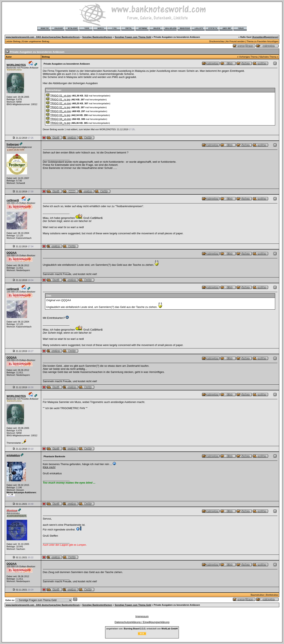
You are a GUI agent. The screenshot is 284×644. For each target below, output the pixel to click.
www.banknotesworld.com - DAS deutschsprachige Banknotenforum (43, 37)
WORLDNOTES (16, 65)
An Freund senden (235, 41)
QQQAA (12, 253)
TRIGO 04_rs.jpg (60, 123)
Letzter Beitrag (13, 41)
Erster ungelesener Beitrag (36, 41)
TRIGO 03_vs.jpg (60, 111)
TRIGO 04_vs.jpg (60, 119)
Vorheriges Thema (248, 57)
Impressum (142, 616)
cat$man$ (13, 200)
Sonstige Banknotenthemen (97, 37)
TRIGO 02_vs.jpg (60, 103)
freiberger (13, 144)
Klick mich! (49, 467)
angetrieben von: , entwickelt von (142, 629)
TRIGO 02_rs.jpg (60, 107)
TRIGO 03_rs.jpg (60, 115)
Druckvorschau (217, 41)
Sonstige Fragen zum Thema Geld (133, 37)
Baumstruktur (257, 595)
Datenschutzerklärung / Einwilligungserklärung (142, 622)
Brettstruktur (272, 595)
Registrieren (271, 37)
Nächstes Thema (268, 57)
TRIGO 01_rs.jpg (60, 99)
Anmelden (258, 37)
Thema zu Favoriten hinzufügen (262, 41)
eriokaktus (13, 455)
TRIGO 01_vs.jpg (60, 96)
